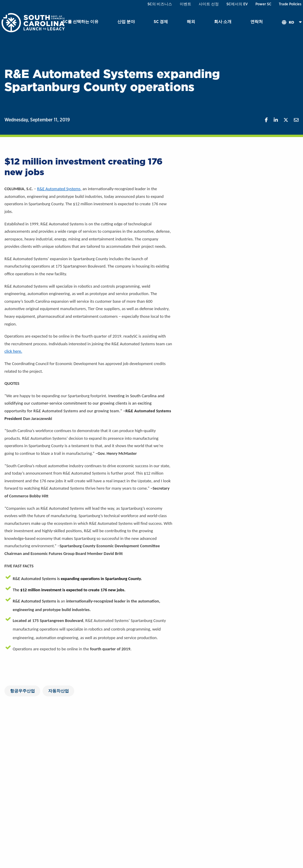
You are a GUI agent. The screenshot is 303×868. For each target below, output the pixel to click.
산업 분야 (126, 21)
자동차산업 (59, 691)
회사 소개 (223, 21)
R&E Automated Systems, (59, 189)
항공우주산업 (22, 691)
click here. (13, 351)
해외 (191, 21)
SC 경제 (161, 21)
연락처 (257, 21)
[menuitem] (81, 23)
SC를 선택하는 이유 (81, 21)
